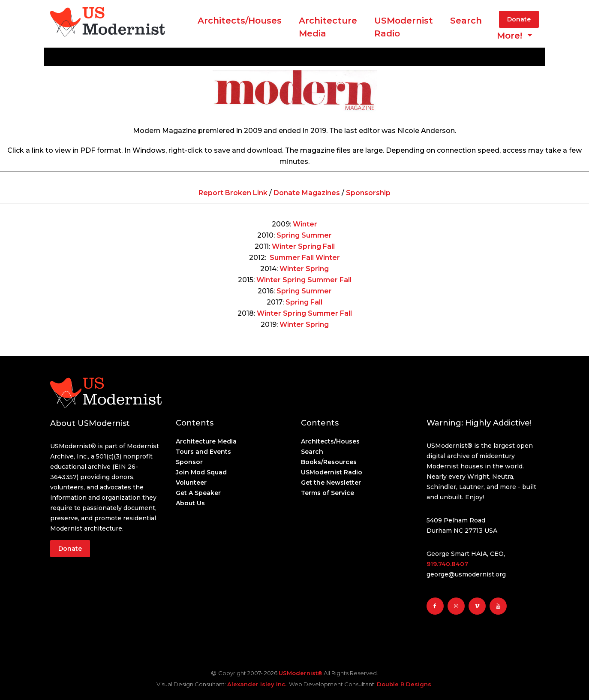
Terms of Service (328, 493)
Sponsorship (368, 193)
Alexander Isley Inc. (257, 684)
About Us (190, 503)
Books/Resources (329, 462)
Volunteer (191, 483)
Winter (305, 224)
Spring (288, 235)
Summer (317, 235)
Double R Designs (404, 684)
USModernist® (301, 673)
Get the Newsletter (331, 483)
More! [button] (511, 36)
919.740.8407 (447, 564)
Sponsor (189, 462)
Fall (329, 246)
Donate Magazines (307, 193)
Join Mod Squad (201, 472)
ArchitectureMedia (328, 27)
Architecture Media (206, 441)
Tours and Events (203, 452)
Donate (519, 19)
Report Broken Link (233, 193)
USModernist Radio (404, 27)
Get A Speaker (198, 493)
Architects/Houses (240, 21)
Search (466, 21)
